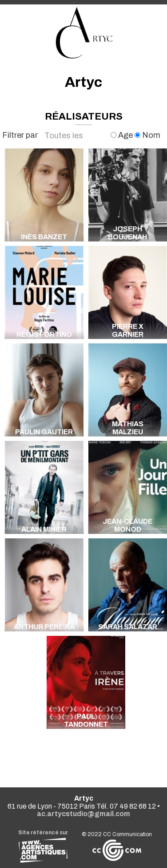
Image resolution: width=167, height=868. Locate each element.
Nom (147, 135)
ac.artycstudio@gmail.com (83, 814)
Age (123, 135)
